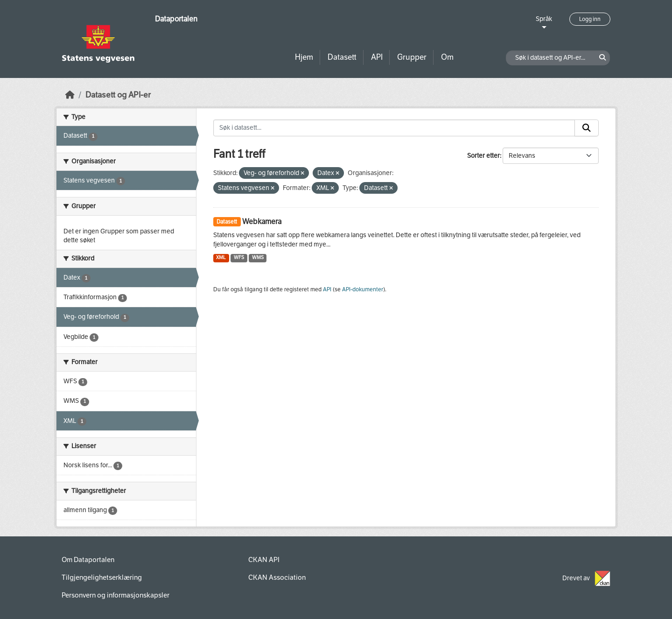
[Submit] (587, 128)
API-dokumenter (363, 289)
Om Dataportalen (88, 560)
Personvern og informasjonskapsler (115, 595)
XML (221, 257)
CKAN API (264, 560)
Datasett (342, 57)
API (377, 57)
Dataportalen (176, 19)
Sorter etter (483, 156)
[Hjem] (70, 95)
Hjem (304, 57)
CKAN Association (277, 577)
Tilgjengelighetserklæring (102, 577)
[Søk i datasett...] (394, 128)
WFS (239, 257)
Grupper (412, 57)
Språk (544, 19)
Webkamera (262, 222)
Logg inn (590, 19)
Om (447, 57)
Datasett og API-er (118, 95)
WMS (258, 257)
